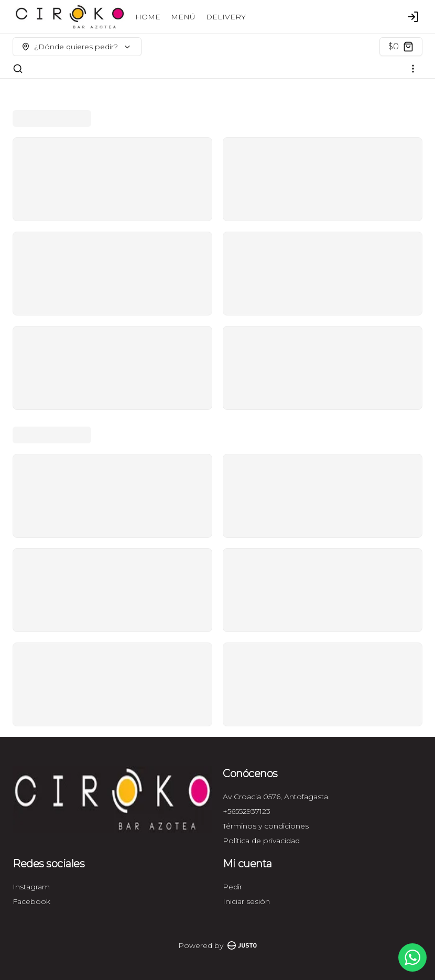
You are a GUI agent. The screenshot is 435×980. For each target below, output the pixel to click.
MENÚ (183, 17)
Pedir (232, 887)
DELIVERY (226, 17)
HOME (148, 17)
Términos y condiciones (266, 826)
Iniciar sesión (246, 901)
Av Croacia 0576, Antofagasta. (276, 797)
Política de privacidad (261, 841)
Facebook (31, 901)
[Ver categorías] (413, 69)
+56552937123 (247, 811)
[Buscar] (18, 69)
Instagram (31, 887)
